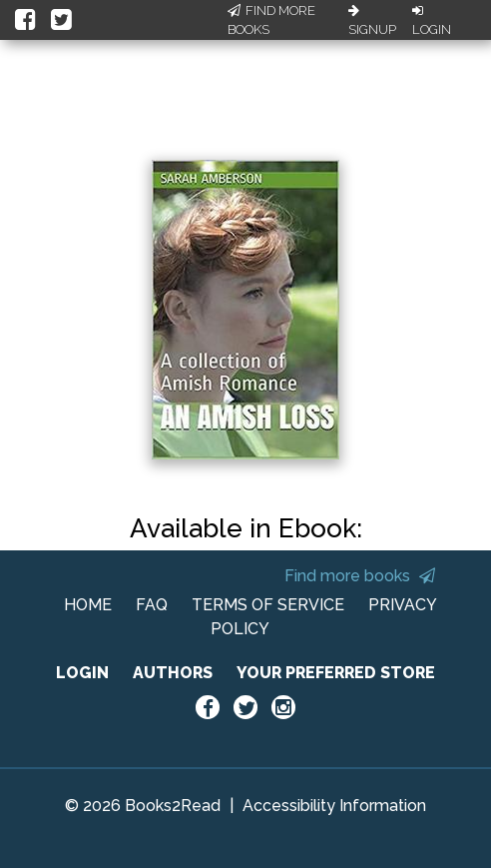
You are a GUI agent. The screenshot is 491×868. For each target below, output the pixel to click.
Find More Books (271, 20)
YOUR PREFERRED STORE (336, 673)
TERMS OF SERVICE (268, 605)
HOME (88, 605)
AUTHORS (173, 673)
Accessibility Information (334, 806)
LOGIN (82, 673)
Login (432, 21)
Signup (372, 21)
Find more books (360, 576)
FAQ (152, 605)
